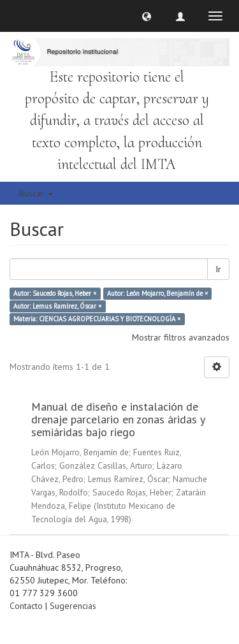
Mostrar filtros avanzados (181, 337)
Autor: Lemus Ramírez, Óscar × (57, 306)
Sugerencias (73, 606)
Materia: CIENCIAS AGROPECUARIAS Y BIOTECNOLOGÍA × (97, 319)
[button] (147, 16)
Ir (218, 269)
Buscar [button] (36, 193)
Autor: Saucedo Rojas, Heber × (55, 293)
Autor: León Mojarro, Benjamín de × (157, 293)
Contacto (26, 606)
